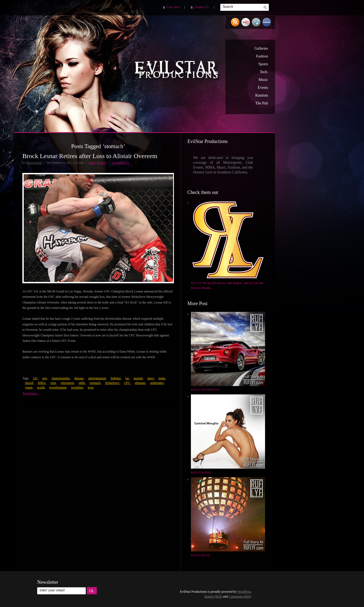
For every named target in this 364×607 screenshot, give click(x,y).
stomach (95, 383)
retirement (67, 383)
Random (262, 95)
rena (53, 383)
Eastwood (34, 163)
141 (35, 378)
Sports (263, 64)
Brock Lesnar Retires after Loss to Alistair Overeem (90, 156)
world (41, 387)
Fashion (262, 56)
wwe (91, 387)
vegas (29, 387)
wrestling (77, 387)
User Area (173, 7)
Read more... (31, 393)
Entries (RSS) (213, 596)
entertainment (97, 378)
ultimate (140, 383)
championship (61, 378)
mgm (162, 378)
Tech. (264, 72)
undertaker (157, 383)
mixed (29, 383)
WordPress (244, 592)
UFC (127, 383)
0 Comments (120, 163)
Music (263, 80)
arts (45, 378)
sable (82, 383)
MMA (92, 163)
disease (79, 378)
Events (263, 88)
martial (138, 378)
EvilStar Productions (178, 70)
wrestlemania (58, 387)
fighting (116, 378)
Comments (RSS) (240, 596)
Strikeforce (112, 383)
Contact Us (201, 7)
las (127, 378)
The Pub (262, 103)
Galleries (261, 48)
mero (151, 378)
